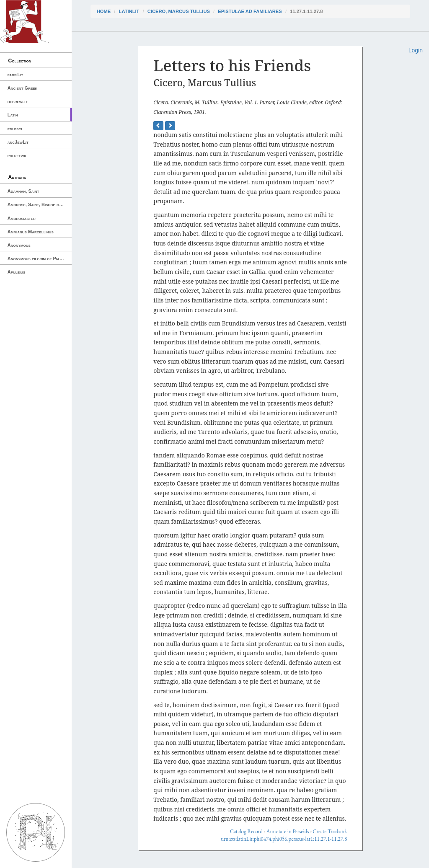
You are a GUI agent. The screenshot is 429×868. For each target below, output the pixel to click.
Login (416, 50)
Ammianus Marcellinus (31, 232)
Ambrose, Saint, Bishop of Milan (40, 204)
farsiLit (15, 75)
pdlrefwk (17, 155)
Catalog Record (246, 831)
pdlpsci (15, 129)
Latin (13, 115)
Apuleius (17, 272)
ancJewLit (18, 142)
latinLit (129, 11)
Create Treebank (330, 831)
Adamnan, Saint (23, 191)
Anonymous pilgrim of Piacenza (39, 258)
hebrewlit (18, 101)
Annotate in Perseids (288, 831)
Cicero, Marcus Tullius (179, 11)
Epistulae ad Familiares (250, 11)
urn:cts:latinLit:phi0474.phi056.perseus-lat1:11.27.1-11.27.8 (284, 839)
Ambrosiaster (22, 218)
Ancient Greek (23, 88)
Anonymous (19, 245)
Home (104, 11)
